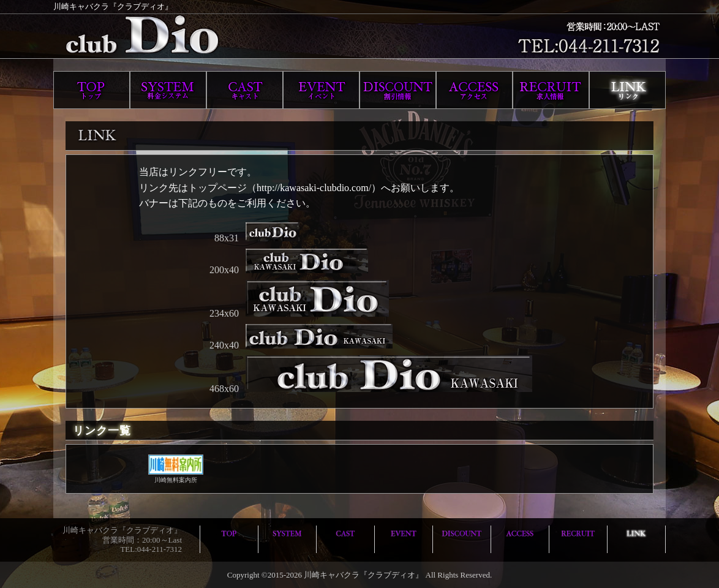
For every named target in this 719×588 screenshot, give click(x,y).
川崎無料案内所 (176, 477)
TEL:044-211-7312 (151, 549)
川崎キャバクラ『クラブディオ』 (363, 575)
